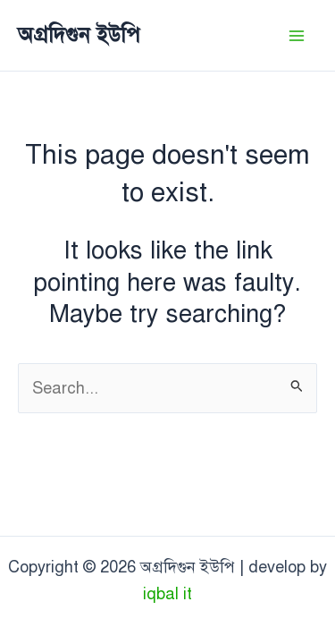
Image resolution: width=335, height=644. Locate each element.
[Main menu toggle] (296, 35)
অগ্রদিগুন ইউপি (79, 35)
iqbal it (167, 594)
